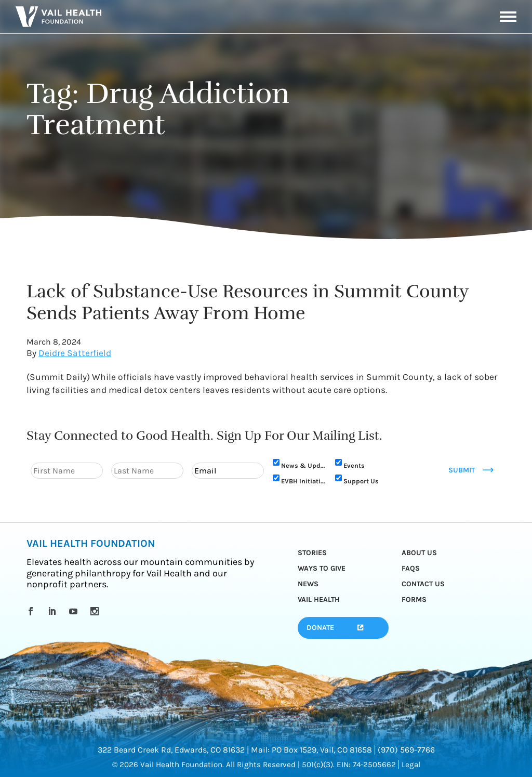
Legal (411, 765)
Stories (312, 553)
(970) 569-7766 (406, 750)
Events (354, 465)
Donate (320, 628)
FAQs (411, 568)
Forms (414, 600)
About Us (419, 553)
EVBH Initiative (303, 481)
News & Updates (303, 465)
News (308, 584)
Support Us (361, 481)
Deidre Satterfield (75, 353)
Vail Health (319, 600)
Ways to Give (322, 568)
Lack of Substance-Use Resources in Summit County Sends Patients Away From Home (247, 302)
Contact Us (423, 584)
